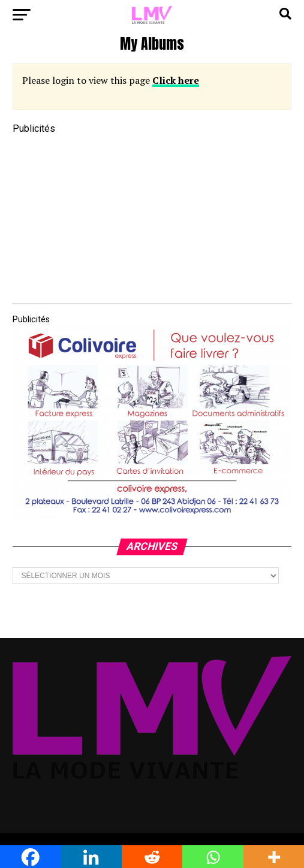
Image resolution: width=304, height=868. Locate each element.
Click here (176, 80)
